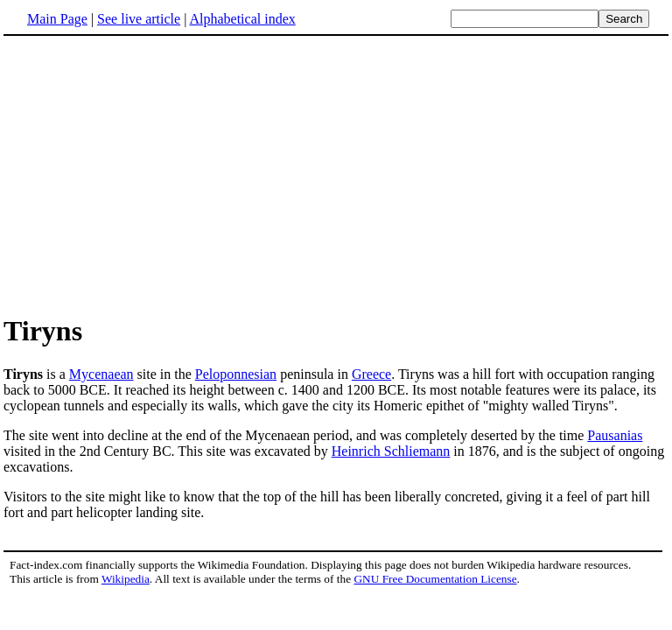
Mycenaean (101, 374)
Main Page (57, 19)
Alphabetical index (242, 19)
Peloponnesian (236, 374)
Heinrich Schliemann (391, 451)
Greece (371, 374)
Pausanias (615, 435)
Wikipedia (126, 579)
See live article (139, 19)
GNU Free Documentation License (435, 579)
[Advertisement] (150, 174)
